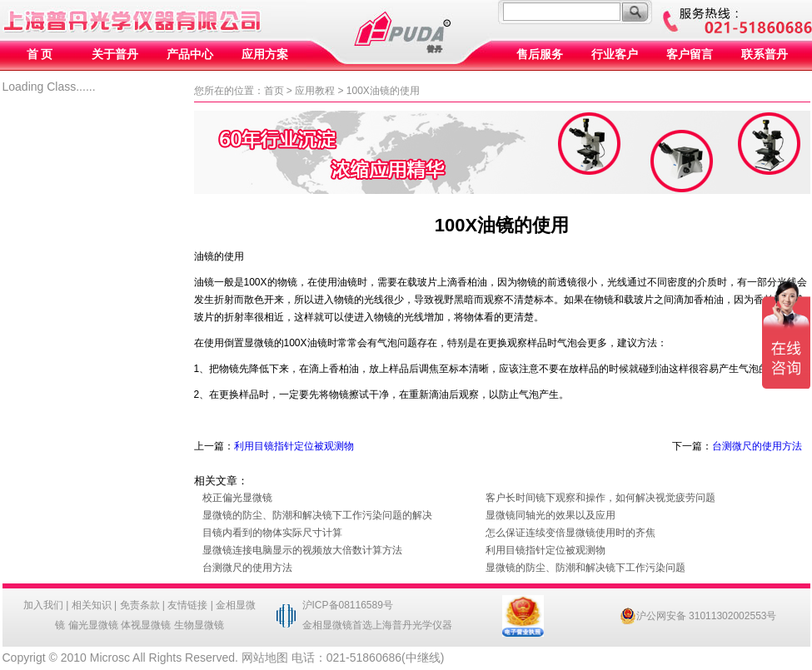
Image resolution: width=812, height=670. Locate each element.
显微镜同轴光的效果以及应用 (550, 515)
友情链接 (187, 605)
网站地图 (265, 658)
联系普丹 (765, 55)
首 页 (40, 55)
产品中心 (190, 55)
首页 (274, 91)
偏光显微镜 (93, 625)
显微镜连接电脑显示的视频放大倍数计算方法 (302, 550)
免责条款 (140, 605)
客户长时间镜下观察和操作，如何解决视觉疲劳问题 (600, 498)
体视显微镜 (146, 625)
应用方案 (265, 55)
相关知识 (92, 605)
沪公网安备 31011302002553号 (698, 616)
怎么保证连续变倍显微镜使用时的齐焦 (570, 533)
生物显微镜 (199, 625)
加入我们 (43, 605)
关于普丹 (115, 55)
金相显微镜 (327, 625)
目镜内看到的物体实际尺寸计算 (272, 533)
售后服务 (540, 55)
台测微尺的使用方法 (757, 446)
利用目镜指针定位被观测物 (294, 446)
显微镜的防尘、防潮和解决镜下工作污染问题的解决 (317, 515)
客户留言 (690, 55)
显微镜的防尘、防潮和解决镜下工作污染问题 (585, 568)
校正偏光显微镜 (237, 498)
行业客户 (615, 55)
